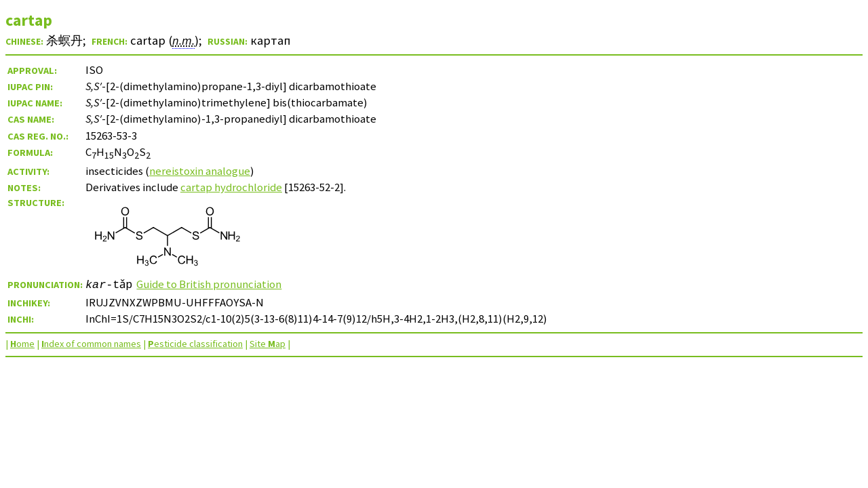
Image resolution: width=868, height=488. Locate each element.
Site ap (268, 344)
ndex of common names (91, 344)
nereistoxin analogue (200, 171)
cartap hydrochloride (231, 187)
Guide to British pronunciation (210, 284)
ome (22, 344)
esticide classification (195, 344)
